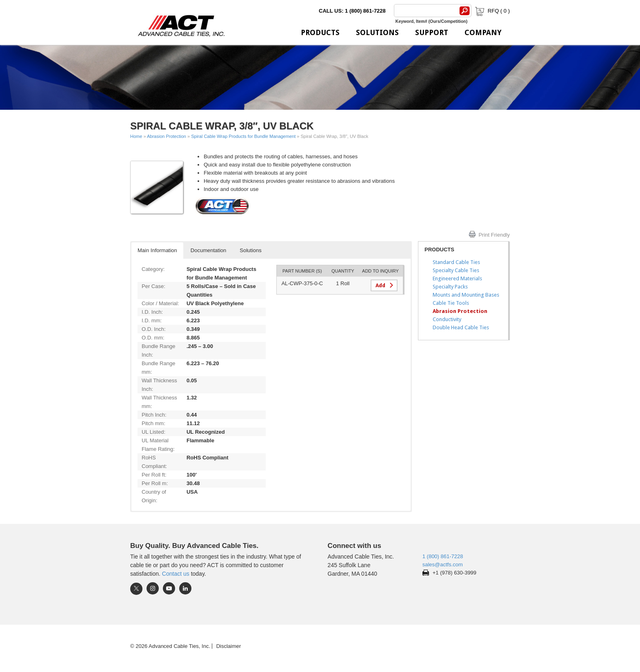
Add (380, 285)
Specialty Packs (450, 287)
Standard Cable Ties (456, 262)
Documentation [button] (208, 250)
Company (483, 32)
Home (136, 136)
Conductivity (447, 319)
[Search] (425, 11)
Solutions (377, 32)
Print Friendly (494, 235)
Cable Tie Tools (451, 303)
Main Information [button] (157, 250)
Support (432, 32)
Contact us (176, 574)
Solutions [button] (250, 250)
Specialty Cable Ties (456, 270)
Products (320, 32)
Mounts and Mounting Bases (466, 295)
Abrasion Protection (167, 136)
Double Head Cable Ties (461, 327)
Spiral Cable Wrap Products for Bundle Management (243, 136)
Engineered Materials (457, 278)
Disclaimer (229, 646)
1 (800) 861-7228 (443, 556)
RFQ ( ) (492, 11)
